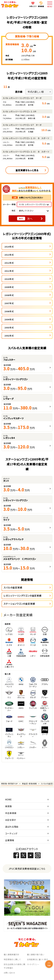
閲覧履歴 (41, 6)
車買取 (9, 806)
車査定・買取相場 (29, 784)
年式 (14, 211)
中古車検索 (11, 813)
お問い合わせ (9, 973)
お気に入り (33, 6)
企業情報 (10, 840)
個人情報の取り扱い (36, 954)
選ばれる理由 (12, 827)
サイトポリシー (33, 964)
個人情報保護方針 (12, 954)
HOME (8, 799)
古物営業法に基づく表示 (37, 959)
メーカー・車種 (9, 204)
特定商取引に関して (12, 959)
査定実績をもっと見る (27, 170)
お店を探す (11, 820)
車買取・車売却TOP (10, 784)
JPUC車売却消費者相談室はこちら (27, 869)
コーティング (11, 833)
